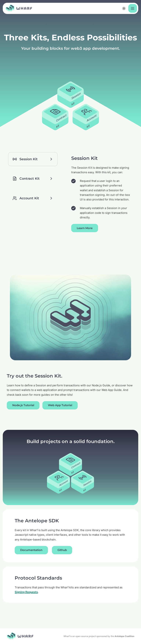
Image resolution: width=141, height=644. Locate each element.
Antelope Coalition (124, 636)
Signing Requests (26, 592)
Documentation (31, 550)
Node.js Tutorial (23, 405)
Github (62, 550)
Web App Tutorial (60, 405)
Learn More (85, 228)
